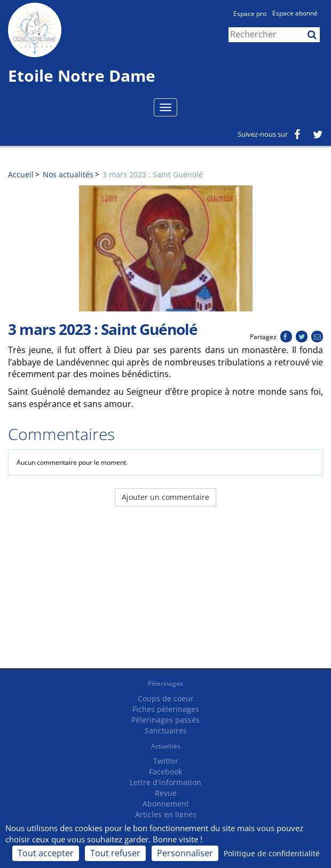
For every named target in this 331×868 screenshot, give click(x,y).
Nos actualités (68, 174)
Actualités (166, 746)
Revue (166, 793)
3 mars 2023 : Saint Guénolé (153, 174)
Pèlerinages (165, 683)
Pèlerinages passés (165, 720)
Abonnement (166, 804)
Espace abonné (295, 13)
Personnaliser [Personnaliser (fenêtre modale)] (185, 853)
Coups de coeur (166, 698)
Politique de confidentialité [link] (272, 853)
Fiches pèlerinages (166, 709)
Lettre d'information (165, 782)
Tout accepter (46, 853)
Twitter (166, 761)
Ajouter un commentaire (165, 497)
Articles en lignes (166, 814)
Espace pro (250, 14)
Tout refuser (115, 853)
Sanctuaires (166, 730)
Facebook (165, 772)
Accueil (21, 174)
